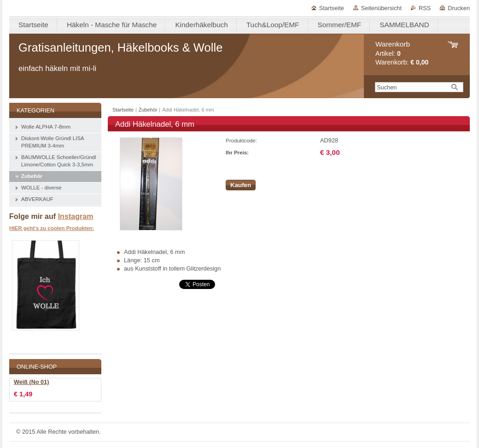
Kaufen (241, 185)
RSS (425, 8)
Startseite (332, 8)
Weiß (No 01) (31, 382)
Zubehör (148, 110)
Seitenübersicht (381, 8)
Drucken (459, 8)
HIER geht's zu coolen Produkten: (52, 228)
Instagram (76, 216)
